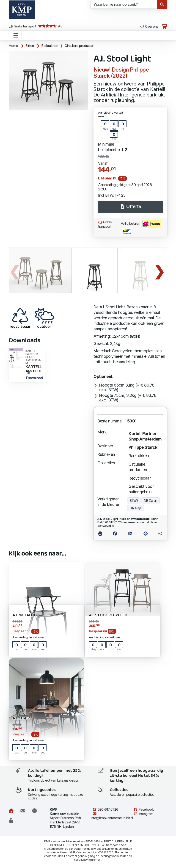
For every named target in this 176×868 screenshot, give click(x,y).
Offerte (130, 206)
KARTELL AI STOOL (34, 361)
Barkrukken (50, 46)
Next (159, 270)
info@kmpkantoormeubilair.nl (112, 816)
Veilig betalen (141, 227)
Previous (14, 270)
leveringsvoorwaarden (114, 856)
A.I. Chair (21, 718)
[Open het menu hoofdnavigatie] (16, 35)
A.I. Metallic (24, 615)
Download (34, 375)
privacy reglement (90, 860)
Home (13, 46)
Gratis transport (22, 26)
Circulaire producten (80, 46)
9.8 (50, 26)
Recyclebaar (140, 478)
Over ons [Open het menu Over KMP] (149, 27)
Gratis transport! (105, 224)
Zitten (30, 46)
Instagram (143, 814)
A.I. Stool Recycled (108, 615)
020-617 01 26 (105, 809)
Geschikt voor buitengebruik (141, 489)
